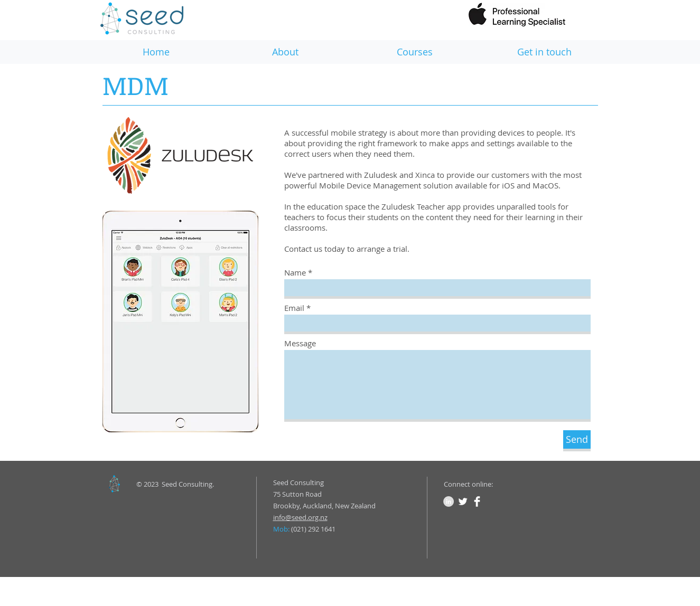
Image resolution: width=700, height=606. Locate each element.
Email (294, 308)
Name (295, 273)
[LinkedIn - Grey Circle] (449, 501)
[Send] (577, 439)
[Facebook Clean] (477, 501)
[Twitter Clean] (463, 501)
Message (300, 343)
